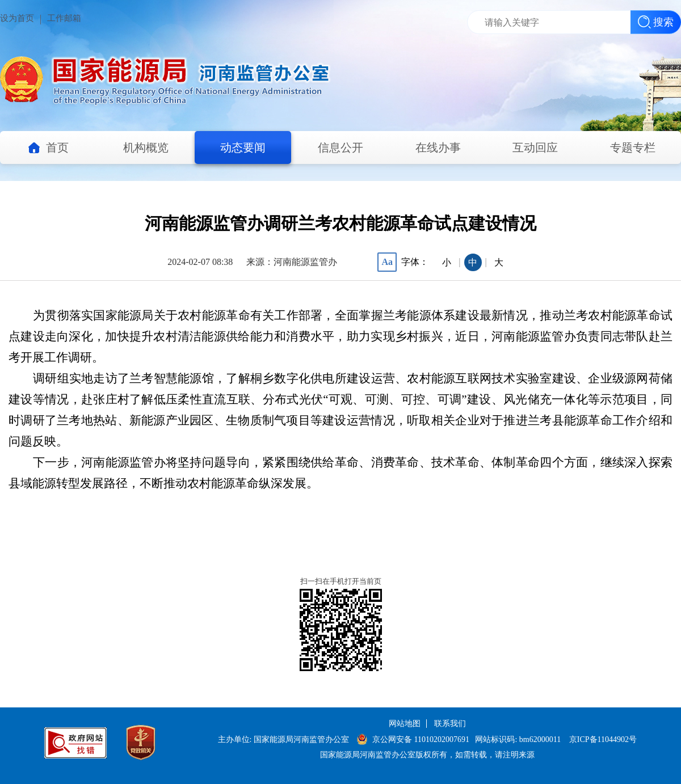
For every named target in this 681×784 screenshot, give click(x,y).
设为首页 (17, 18)
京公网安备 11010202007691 (422, 739)
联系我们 (450, 724)
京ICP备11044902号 (603, 739)
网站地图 (405, 724)
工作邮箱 (64, 18)
